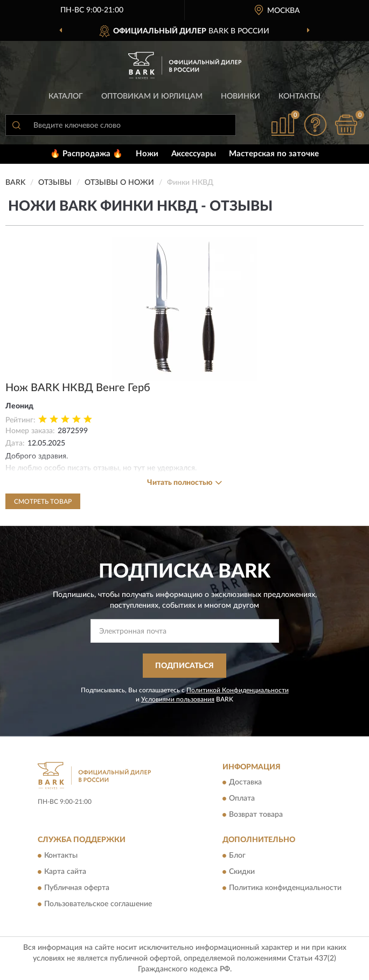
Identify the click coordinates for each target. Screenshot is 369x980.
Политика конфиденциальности (285, 888)
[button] (315, 125)
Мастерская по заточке (274, 154)
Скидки (242, 872)
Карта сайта (65, 872)
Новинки (241, 96)
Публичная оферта (77, 888)
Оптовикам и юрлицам (152, 96)
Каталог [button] (66, 96)
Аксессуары (194, 154)
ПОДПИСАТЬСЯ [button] (184, 666)
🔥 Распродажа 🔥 (86, 154)
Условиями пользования (178, 699)
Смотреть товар (43, 502)
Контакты (300, 96)
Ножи (147, 154)
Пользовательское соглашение (98, 904)
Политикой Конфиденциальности (238, 690)
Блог (237, 856)
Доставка (245, 783)
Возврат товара (256, 815)
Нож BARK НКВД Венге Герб (78, 388)
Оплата (242, 799)
